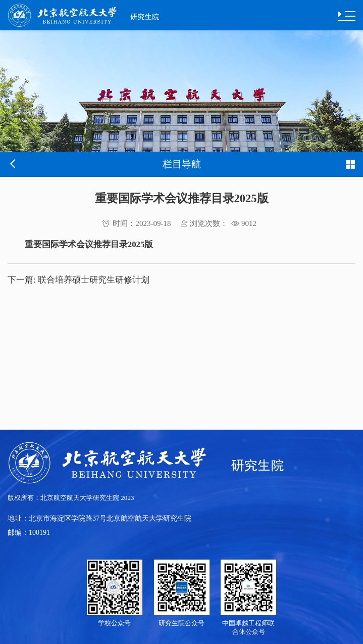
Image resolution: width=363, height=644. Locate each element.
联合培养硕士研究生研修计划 (79, 280)
